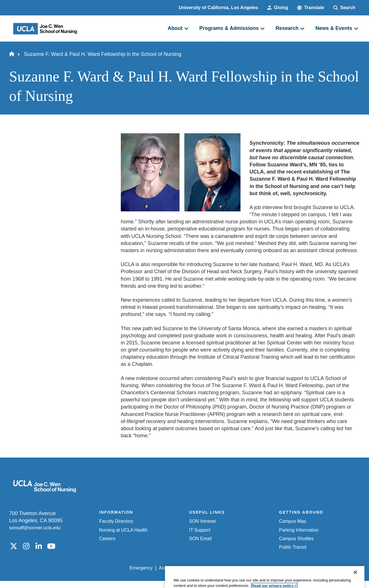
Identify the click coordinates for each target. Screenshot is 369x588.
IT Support (200, 530)
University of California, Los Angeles (218, 8)
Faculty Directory (116, 521)
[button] (311, 8)
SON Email (200, 539)
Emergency (141, 568)
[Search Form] (344, 8)
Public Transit (293, 547)
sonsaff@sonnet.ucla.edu (35, 528)
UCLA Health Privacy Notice (266, 568)
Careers (107, 539)
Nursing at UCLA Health (123, 530)
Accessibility (171, 568)
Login (306, 568)
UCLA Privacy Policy (211, 568)
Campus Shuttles (296, 539)
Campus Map (292, 521)
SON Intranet (202, 521)
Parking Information (299, 530)
